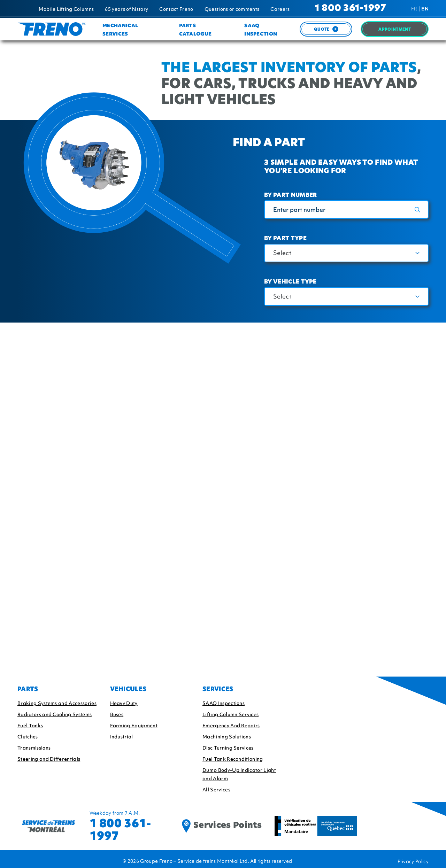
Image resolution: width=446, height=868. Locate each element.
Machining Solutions (227, 737)
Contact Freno (176, 9)
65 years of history (126, 9)
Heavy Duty (124, 703)
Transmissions (34, 748)
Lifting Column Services (230, 714)
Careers (280, 9)
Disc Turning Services (228, 748)
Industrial (122, 737)
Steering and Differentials (49, 759)
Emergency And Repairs (231, 726)
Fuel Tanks (30, 726)
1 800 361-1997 (351, 9)
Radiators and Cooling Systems (55, 714)
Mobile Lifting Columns (66, 9)
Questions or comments (232, 9)
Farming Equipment (134, 726)
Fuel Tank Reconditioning (233, 759)
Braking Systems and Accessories (57, 703)
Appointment (395, 30)
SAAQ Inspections (224, 703)
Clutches (28, 737)
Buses (117, 714)
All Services (216, 790)
